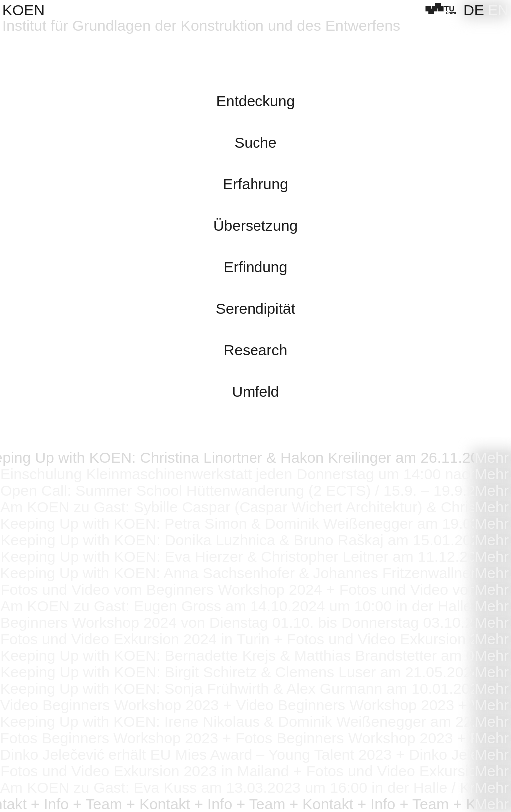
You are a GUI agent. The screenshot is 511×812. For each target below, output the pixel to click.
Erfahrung (255, 184)
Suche (255, 143)
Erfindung (255, 267)
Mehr (492, 458)
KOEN (24, 10)
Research (255, 350)
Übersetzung (255, 225)
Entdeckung (255, 101)
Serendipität (255, 308)
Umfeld (255, 391)
